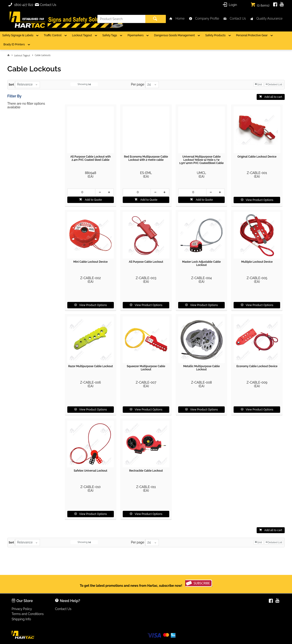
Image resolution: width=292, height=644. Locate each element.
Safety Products (215, 35)
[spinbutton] (81, 192)
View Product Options (259, 200)
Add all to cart (273, 97)
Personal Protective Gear (252, 35)
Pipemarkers (136, 35)
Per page (138, 84)
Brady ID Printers (14, 44)
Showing (84, 84)
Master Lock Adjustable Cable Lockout (202, 263)
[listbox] (27, 85)
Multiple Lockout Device (257, 262)
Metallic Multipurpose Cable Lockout (201, 368)
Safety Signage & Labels (18, 35)
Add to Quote (93, 200)
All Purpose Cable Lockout (146, 262)
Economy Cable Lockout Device (257, 366)
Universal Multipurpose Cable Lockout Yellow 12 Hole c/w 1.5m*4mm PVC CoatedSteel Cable (202, 160)
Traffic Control (53, 35)
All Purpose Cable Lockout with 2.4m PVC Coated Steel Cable (90, 158)
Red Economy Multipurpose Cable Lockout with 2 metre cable (146, 158)
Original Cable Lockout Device (257, 157)
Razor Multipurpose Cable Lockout (91, 366)
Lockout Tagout (82, 35)
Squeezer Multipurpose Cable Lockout (146, 368)
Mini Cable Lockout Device (91, 262)
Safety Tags (110, 35)
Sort (11, 85)
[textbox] (121, 19)
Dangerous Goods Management (174, 35)
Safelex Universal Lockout (90, 471)
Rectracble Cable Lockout (146, 471)
